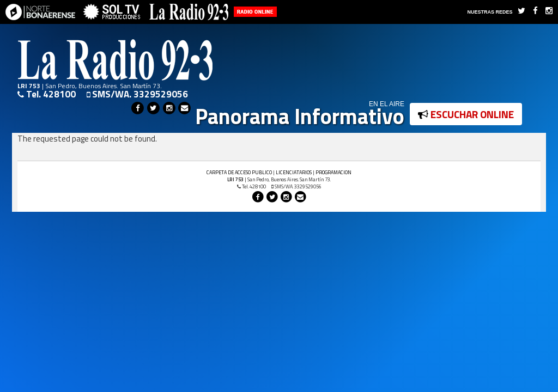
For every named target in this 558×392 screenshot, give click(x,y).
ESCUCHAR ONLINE (466, 114)
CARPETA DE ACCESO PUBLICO (239, 172)
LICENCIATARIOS (294, 172)
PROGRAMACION (333, 172)
